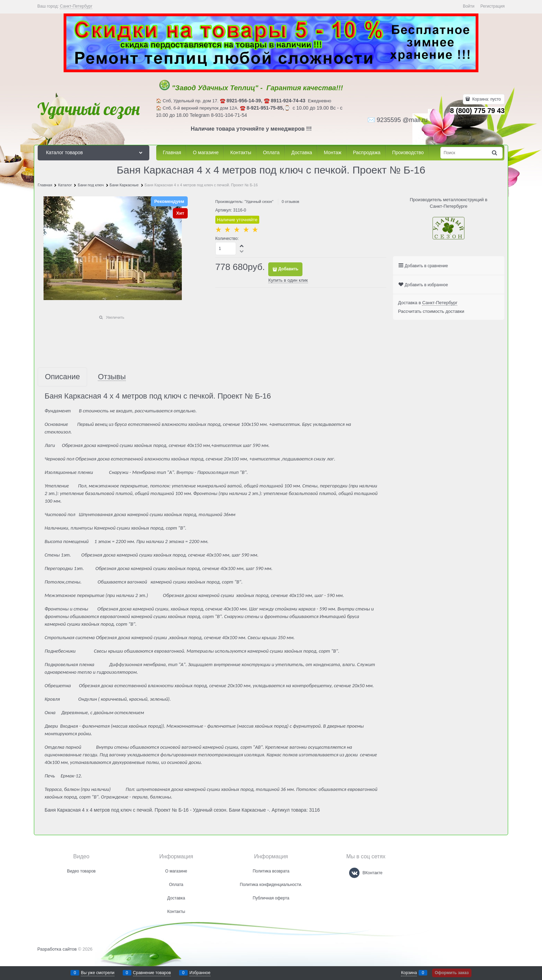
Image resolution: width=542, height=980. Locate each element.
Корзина (409, 973)
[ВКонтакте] (354, 873)
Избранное (200, 973)
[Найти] (495, 153)
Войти (469, 6)
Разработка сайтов (57, 949)
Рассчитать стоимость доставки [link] (431, 311)
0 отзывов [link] (291, 202)
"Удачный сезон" (259, 202)
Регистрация (493, 6)
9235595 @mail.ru (402, 120)
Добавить (288, 269)
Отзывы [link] (112, 377)
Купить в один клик (288, 280)
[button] (242, 246)
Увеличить (115, 317)
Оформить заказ (452, 973)
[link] (76, 6)
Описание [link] (62, 377)
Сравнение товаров (152, 973)
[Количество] (226, 249)
